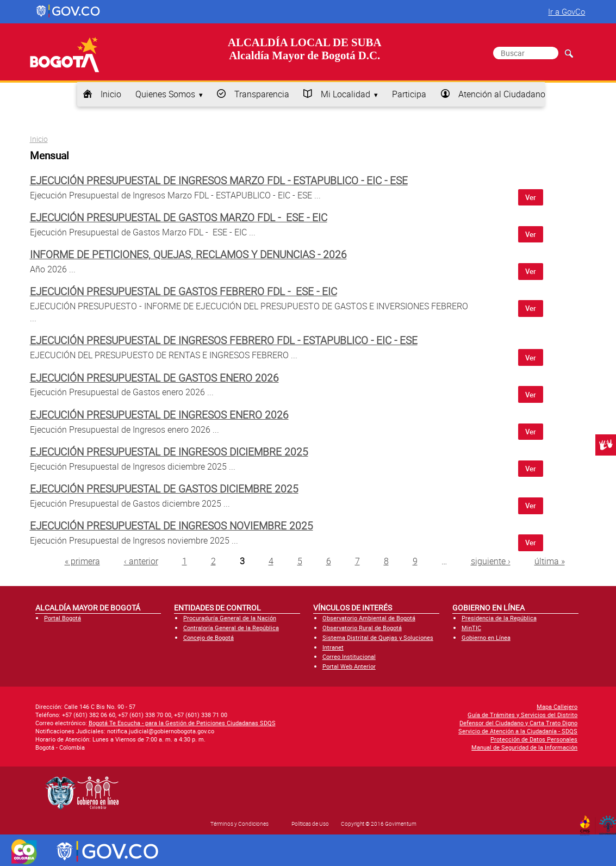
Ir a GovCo (567, 11)
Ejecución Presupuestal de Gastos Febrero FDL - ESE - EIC (183, 291)
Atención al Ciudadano (502, 94)
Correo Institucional (349, 656)
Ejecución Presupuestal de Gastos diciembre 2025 (164, 489)
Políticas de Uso (310, 824)
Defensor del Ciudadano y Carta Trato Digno (518, 723)
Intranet (333, 647)
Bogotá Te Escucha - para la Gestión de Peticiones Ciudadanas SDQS (182, 723)
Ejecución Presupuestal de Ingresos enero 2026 (159, 415)
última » (550, 561)
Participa (409, 94)
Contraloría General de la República (231, 628)
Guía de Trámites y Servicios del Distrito (522, 715)
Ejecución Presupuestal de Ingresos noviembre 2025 (172, 526)
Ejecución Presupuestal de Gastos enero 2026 (154, 378)
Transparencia (262, 94)
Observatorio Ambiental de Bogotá (369, 618)
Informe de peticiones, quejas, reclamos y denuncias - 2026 (188, 254)
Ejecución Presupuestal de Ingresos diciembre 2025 (169, 452)
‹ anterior (141, 561)
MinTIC (471, 628)
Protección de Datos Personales (534, 739)
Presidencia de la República (499, 618)
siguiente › (491, 561)
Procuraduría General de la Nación (230, 618)
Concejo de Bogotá (209, 637)
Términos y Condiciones (239, 824)
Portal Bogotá (63, 618)
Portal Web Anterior (349, 666)
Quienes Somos (165, 94)
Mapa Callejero (557, 706)
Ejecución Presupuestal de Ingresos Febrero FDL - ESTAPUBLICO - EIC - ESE (224, 340)
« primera (82, 561)
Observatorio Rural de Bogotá (362, 628)
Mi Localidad (346, 94)
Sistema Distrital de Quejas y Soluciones (378, 637)
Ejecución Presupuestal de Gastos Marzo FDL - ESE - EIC (179, 217)
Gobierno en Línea (486, 637)
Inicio (111, 94)
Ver (531, 197)
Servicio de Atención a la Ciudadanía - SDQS (518, 731)
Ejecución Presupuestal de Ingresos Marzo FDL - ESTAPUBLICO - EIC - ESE (219, 180)
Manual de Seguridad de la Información (524, 747)
